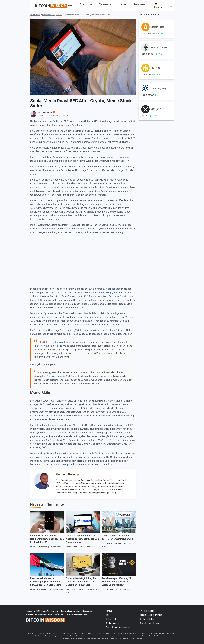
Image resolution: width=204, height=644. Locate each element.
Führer (123, 4)
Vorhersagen (106, 4)
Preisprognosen (147, 611)
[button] (171, 6)
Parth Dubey (76, 547)
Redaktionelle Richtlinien (151, 615)
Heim (70, 6)
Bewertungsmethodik (149, 623)
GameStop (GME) (109, 293)
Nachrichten (86, 4)
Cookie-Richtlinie (147, 619)
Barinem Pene (66, 474)
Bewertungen (140, 4)
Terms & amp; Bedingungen (118, 627)
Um (107, 615)
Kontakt (109, 611)
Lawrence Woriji (42, 547)
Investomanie (56, 342)
